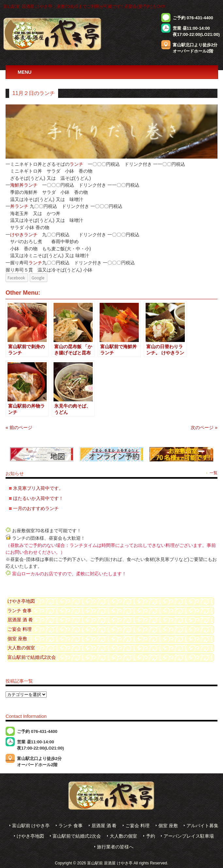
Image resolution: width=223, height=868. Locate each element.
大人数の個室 (21, 648)
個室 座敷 (17, 639)
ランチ (76, 164)
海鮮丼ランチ (24, 185)
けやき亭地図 (21, 601)
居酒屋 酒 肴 (20, 620)
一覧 (214, 473)
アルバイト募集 (202, 826)
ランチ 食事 (20, 611)
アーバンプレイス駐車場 (189, 836)
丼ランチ (19, 206)
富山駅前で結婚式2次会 (32, 657)
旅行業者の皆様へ (115, 847)
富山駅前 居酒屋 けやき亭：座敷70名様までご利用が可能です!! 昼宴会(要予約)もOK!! (84, 6)
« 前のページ (19, 427)
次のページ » (204, 427)
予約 (151, 836)
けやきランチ (24, 235)
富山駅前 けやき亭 (31, 826)
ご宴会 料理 (20, 629)
